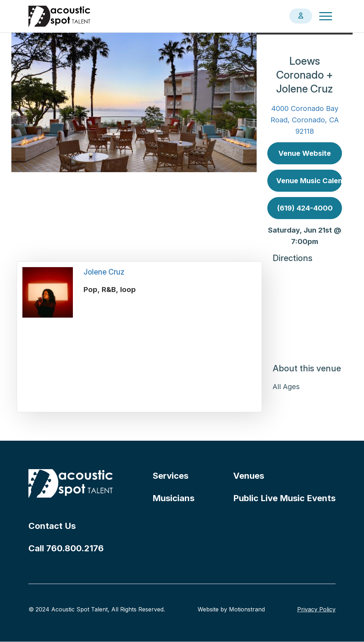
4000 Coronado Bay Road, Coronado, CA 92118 (305, 120)
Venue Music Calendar (309, 181)
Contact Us (52, 526)
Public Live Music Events (284, 498)
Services (170, 476)
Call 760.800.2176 (66, 548)
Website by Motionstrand (231, 609)
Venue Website (305, 153)
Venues (249, 476)
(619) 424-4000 (305, 208)
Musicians (173, 498)
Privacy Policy (316, 609)
